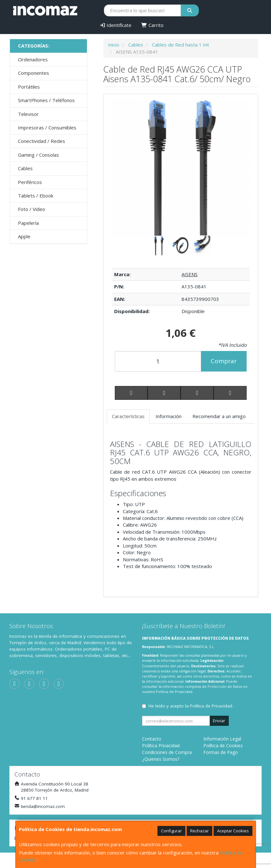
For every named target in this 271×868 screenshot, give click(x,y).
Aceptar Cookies (233, 831)
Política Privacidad (161, 745)
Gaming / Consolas (38, 155)
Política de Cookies (223, 745)
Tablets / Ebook (36, 196)
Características (128, 416)
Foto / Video (32, 209)
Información (169, 416)
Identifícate (116, 25)
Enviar (219, 721)
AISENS (190, 274)
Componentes (34, 73)
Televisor (28, 114)
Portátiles (29, 87)
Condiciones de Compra (167, 752)
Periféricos (30, 182)
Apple (24, 236)
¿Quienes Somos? (161, 759)
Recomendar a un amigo (219, 416)
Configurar (171, 831)
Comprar (224, 361)
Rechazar (199, 831)
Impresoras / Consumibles (47, 127)
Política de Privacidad (174, 692)
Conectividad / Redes (42, 141)
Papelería (28, 223)
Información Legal (222, 739)
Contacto (152, 739)
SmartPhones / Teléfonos (46, 100)
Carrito (152, 25)
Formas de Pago (221, 752)
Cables (25, 168)
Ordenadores (33, 59)
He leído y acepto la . (191, 706)
